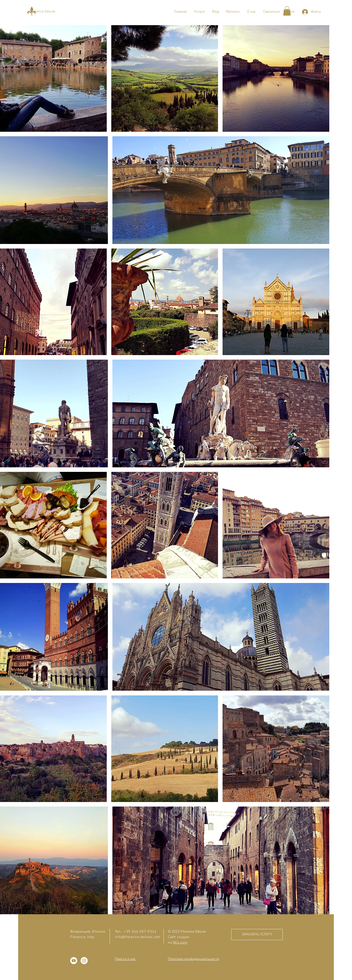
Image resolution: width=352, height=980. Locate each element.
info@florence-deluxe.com (138, 937)
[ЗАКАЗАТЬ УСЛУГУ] (257, 935)
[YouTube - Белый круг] (74, 961)
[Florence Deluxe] (43, 12)
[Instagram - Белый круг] (84, 961)
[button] (199, 12)
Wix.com (180, 943)
